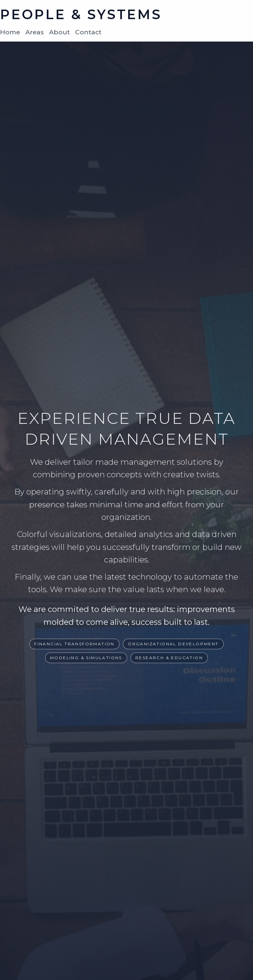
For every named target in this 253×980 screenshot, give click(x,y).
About (59, 32)
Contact (88, 32)
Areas (35, 32)
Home (10, 32)
